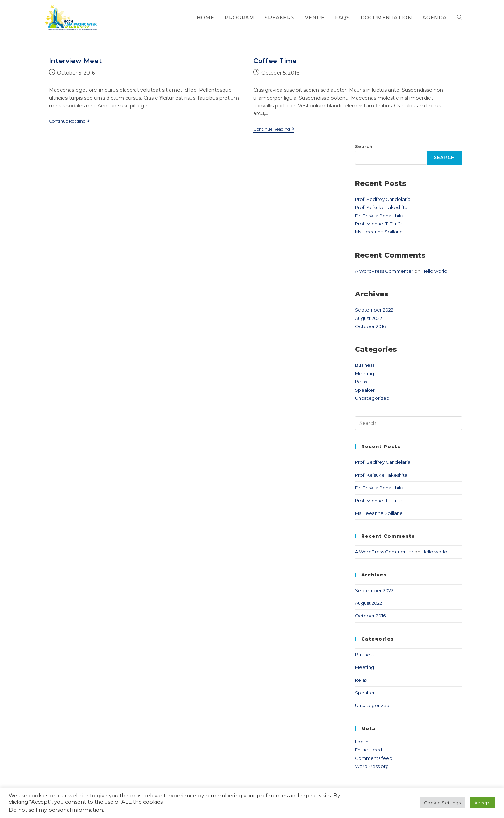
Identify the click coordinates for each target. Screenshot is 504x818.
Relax (361, 382)
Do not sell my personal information (56, 810)
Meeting (365, 373)
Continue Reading (69, 121)
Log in (362, 742)
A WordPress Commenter (384, 271)
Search (364, 146)
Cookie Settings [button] (442, 803)
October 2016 (370, 326)
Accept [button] (483, 803)
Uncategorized (372, 398)
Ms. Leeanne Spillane (379, 232)
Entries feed (369, 750)
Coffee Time (275, 61)
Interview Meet (75, 61)
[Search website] (460, 18)
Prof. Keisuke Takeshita (381, 207)
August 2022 (369, 318)
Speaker (365, 390)
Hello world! (435, 271)
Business (365, 365)
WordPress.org (372, 766)
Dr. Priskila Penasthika (380, 216)
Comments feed (374, 758)
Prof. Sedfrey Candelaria (383, 199)
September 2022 (374, 310)
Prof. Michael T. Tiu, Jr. (379, 224)
